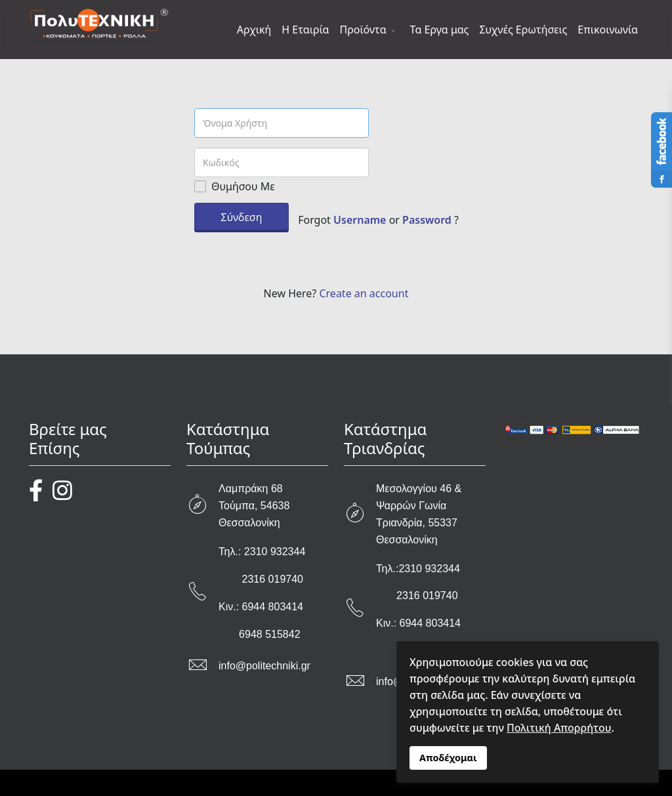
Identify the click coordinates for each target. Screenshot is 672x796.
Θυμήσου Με (243, 186)
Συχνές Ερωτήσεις (523, 30)
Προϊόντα (363, 30)
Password (427, 220)
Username (360, 220)
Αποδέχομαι (448, 758)
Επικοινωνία (608, 30)
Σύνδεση (242, 217)
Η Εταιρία (305, 30)
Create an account (364, 293)
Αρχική (254, 30)
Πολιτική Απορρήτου (559, 728)
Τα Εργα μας (440, 30)
